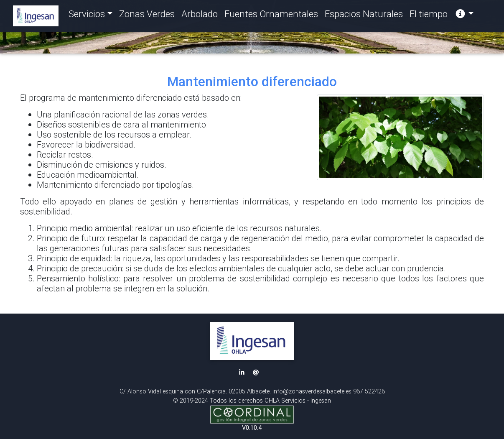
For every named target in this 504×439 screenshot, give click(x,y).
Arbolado (200, 16)
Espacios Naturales (364, 16)
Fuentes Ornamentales (271, 16)
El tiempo (429, 16)
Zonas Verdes (147, 16)
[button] (252, 341)
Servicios (87, 16)
